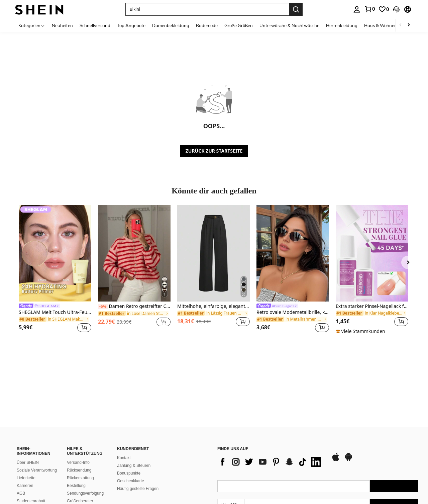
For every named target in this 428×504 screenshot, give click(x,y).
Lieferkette (26, 428)
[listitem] (55, 270)
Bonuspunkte (129, 424)
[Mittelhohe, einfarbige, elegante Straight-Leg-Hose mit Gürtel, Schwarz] (213, 253)
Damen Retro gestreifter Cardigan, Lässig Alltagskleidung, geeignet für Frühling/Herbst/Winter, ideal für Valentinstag (134, 306)
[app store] (336, 411)
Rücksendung (79, 421)
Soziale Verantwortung (37, 421)
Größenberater (80, 451)
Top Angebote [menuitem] (131, 25)
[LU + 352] (231, 455)
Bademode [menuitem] (207, 25)
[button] (207, 9)
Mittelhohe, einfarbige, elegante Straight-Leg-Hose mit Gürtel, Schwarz (213, 306)
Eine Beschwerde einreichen (32, 495)
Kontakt (124, 408)
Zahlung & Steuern (134, 416)
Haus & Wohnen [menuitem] (381, 25)
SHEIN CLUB (29, 467)
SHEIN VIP (27, 475)
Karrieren (25, 436)
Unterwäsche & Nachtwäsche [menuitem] (289, 25)
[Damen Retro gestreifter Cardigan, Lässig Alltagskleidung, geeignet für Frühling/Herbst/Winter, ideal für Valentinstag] (134, 253)
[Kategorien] (32, 25)
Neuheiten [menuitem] (62, 25)
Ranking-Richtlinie (83, 471)
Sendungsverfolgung (85, 444)
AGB (21, 444)
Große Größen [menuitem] (239, 25)
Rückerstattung (80, 428)
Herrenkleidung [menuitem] (342, 25)
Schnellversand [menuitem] (95, 25)
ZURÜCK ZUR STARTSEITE (214, 151)
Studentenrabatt (31, 451)
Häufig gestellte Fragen (138, 439)
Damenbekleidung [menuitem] (171, 25)
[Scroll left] (401, 25)
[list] (271, 412)
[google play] (348, 411)
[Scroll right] (409, 25)
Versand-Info (78, 413)
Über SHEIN (28, 413)
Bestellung (76, 436)
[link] (369, 9)
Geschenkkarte (131, 431)
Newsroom (26, 459)
